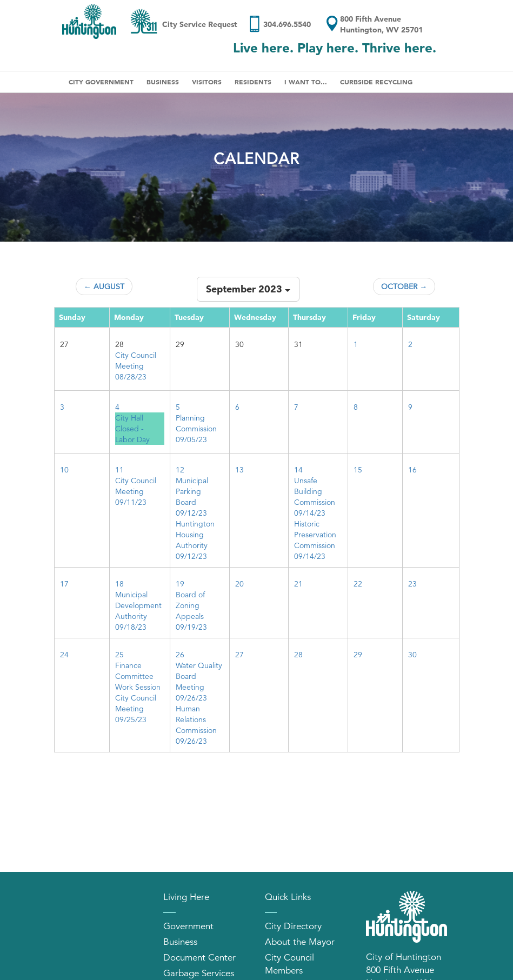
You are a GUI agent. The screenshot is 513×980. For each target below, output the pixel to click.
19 (180, 584)
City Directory (293, 926)
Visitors (207, 82)
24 (64, 655)
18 (119, 584)
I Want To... (306, 82)
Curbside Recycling (376, 82)
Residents (253, 82)
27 (239, 655)
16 (412, 470)
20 (239, 584)
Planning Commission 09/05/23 (196, 429)
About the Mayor (300, 942)
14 (298, 470)
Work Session (138, 687)
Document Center (199, 958)
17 (64, 584)
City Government (101, 82)
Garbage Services (199, 973)
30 (412, 655)
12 (180, 470)
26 (180, 655)
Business (163, 82)
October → (404, 286)
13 (239, 470)
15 (358, 470)
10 (64, 470)
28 (298, 655)
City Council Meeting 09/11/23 (136, 491)
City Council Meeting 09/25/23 (136, 709)
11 (119, 470)
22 (358, 584)
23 (412, 584)
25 (119, 655)
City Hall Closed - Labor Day (132, 429)
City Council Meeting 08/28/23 (136, 366)
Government (188, 926)
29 (358, 655)
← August (104, 286)
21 (298, 584)
